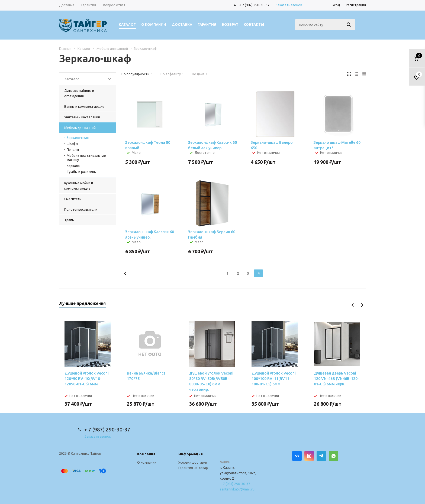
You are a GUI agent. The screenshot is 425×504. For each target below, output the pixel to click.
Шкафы (72, 144)
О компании (147, 462)
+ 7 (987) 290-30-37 (254, 5)
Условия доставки (193, 462)
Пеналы (73, 150)
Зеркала (73, 166)
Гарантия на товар (193, 468)
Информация (191, 454)
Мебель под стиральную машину (86, 158)
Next (362, 305)
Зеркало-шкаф (78, 138)
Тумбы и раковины (82, 172)
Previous (353, 305)
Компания (146, 454)
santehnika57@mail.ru (237, 489)
